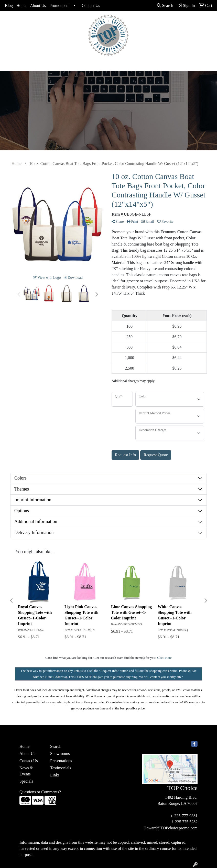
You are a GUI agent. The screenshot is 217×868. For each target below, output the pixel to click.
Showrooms (60, 754)
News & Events (26, 771)
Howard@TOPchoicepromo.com (171, 828)
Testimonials (61, 768)
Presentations (61, 761)
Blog (9, 5)
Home (21, 5)
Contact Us (91, 5)
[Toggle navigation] (8, 65)
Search (165, 5)
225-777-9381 (186, 816)
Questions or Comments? (40, 792)
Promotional (59, 5)
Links (55, 775)
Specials (26, 781)
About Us (38, 5)
